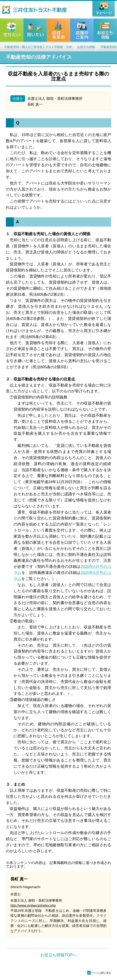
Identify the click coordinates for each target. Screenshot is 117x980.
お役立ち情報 (86, 47)
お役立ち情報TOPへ (59, 955)
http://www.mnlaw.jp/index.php (33, 905)
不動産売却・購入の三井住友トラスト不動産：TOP (38, 47)
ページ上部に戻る (99, 973)
